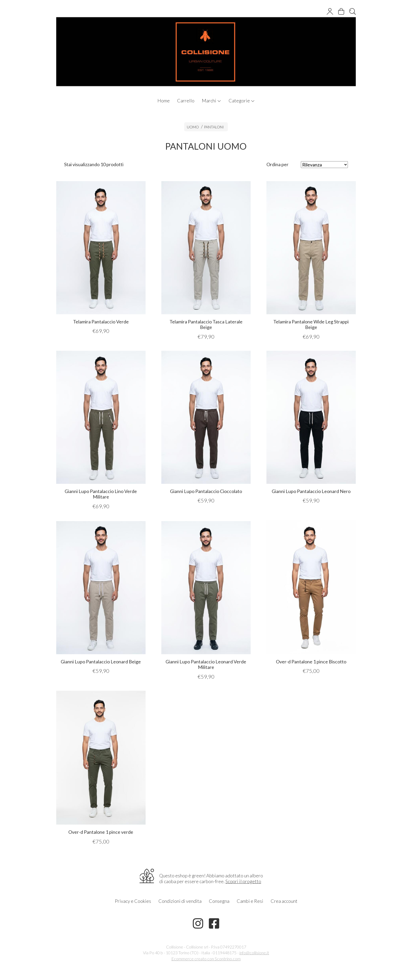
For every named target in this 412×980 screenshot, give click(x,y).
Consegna (219, 901)
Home (164, 101)
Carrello (186, 101)
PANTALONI (214, 127)
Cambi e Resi (250, 901)
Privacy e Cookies (133, 901)
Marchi (212, 101)
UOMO (193, 127)
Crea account (284, 901)
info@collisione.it (254, 953)
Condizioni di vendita (180, 901)
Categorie (242, 101)
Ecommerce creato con (206, 959)
